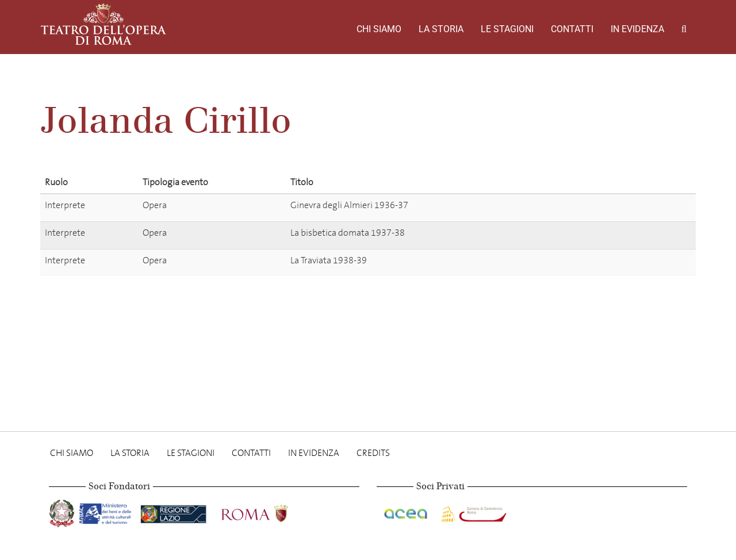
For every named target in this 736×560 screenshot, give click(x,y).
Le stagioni (507, 29)
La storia (441, 29)
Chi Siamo (379, 29)
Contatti (572, 29)
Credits (373, 453)
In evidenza (637, 29)
